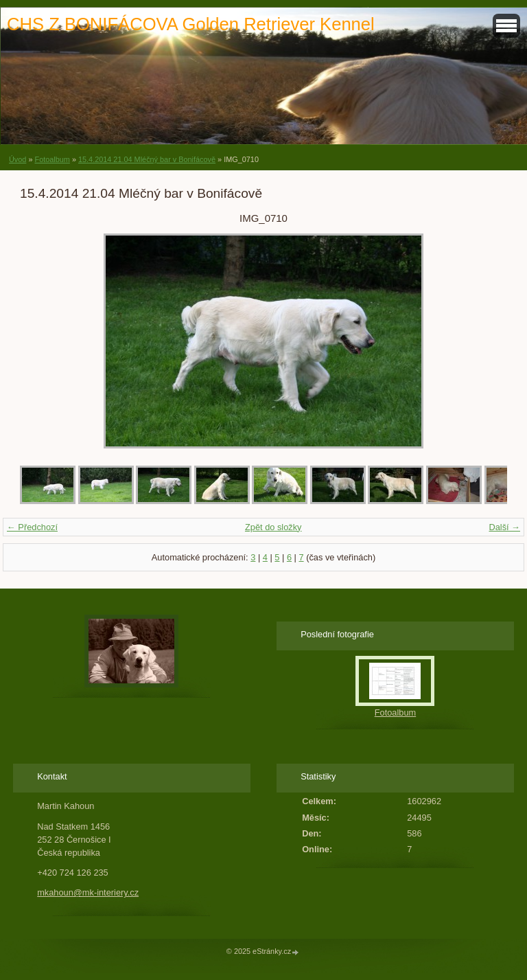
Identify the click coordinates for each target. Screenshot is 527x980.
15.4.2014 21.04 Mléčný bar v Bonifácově (147, 159)
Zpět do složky (273, 527)
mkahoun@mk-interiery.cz (88, 892)
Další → (504, 527)
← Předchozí (32, 527)
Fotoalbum (52, 159)
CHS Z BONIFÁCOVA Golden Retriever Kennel (191, 24)
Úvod (17, 159)
